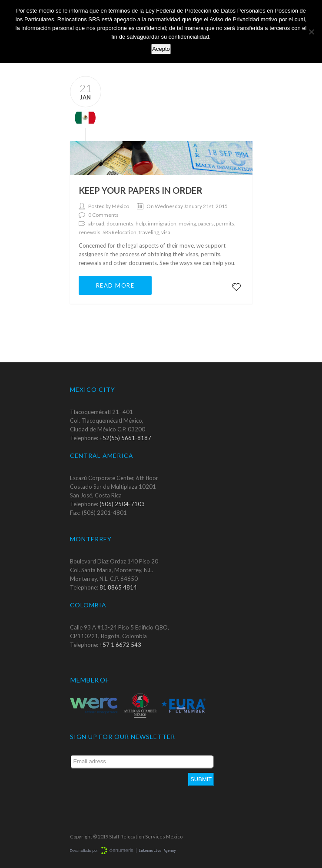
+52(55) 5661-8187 (125, 438)
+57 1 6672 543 (120, 645)
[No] (311, 32)
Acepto (161, 49)
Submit (201, 779)
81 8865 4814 (118, 587)
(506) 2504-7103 (122, 504)
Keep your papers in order (141, 190)
